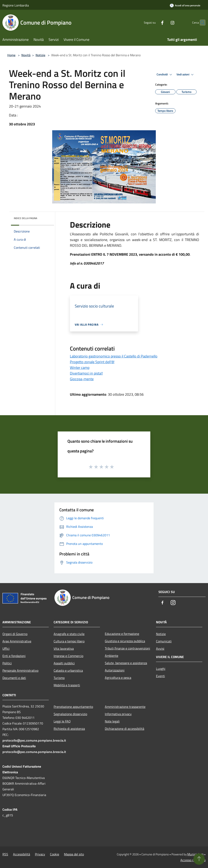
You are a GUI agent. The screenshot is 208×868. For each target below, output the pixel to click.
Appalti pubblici (64, 663)
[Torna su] (199, 859)
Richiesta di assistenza (69, 729)
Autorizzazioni (115, 670)
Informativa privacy (118, 714)
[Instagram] (165, 22)
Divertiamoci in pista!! (86, 373)
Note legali (112, 721)
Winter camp (80, 368)
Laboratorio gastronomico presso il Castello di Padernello (114, 356)
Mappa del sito (74, 854)
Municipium (195, 854)
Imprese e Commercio (68, 656)
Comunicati (164, 641)
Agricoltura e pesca (118, 678)
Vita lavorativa (64, 649)
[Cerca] (201, 23)
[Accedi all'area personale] (185, 5)
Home (11, 55)
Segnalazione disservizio (70, 714)
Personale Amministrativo (20, 670)
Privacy (40, 854)
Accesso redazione (193, 860)
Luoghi (161, 669)
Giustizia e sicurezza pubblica (125, 641)
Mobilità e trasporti (67, 685)
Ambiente (112, 656)
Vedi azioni (186, 75)
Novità (26, 55)
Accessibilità (22, 854)
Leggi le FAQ (62, 721)
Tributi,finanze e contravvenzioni (127, 648)
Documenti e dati (14, 678)
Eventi (160, 676)
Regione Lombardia (16, 5)
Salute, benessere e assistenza (126, 663)
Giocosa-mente (82, 379)
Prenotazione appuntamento (73, 707)
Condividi (165, 75)
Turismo (59, 678)
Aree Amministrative (17, 641)
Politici (7, 663)
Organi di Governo (15, 634)
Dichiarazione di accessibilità (125, 729)
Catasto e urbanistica (68, 670)
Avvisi (160, 649)
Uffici (6, 649)
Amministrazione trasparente (125, 707)
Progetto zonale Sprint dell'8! (92, 362)
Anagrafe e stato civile (69, 634)
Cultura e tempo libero (69, 641)
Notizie (40, 55)
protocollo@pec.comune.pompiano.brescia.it (34, 740)
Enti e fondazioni (14, 656)
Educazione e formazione (122, 634)
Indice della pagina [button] (25, 218)
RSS (5, 854)
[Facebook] (154, 22)
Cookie (55, 854)
